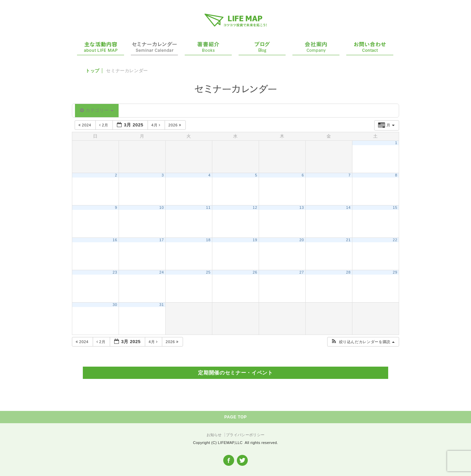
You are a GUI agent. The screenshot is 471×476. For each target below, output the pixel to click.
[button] (363, 342)
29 (395, 272)
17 (162, 240)
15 (395, 208)
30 (115, 305)
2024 (85, 125)
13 (302, 208)
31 (162, 305)
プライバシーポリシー (245, 435)
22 (395, 240)
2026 (175, 125)
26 (255, 272)
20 (302, 240)
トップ (93, 71)
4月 (157, 125)
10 (162, 208)
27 (302, 272)
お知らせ (214, 435)
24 (162, 272)
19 (255, 240)
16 (115, 240)
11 (208, 208)
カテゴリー (97, 110)
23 (115, 272)
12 (255, 208)
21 (348, 240)
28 (348, 272)
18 (208, 240)
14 (348, 208)
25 (208, 272)
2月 (104, 125)
